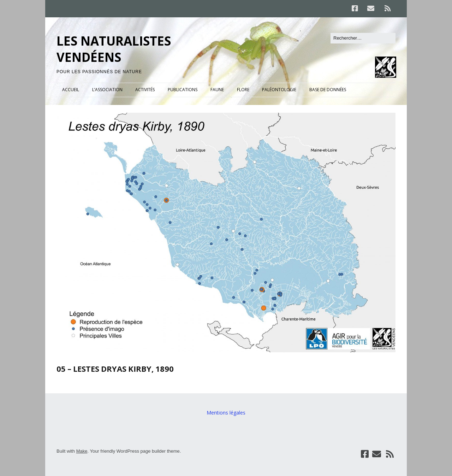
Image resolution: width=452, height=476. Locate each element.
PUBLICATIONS (183, 90)
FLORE (243, 90)
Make (82, 451)
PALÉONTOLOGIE (279, 90)
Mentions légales (226, 413)
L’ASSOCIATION (107, 90)
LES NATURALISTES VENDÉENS (114, 49)
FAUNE (217, 90)
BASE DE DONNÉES (328, 90)
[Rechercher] (363, 38)
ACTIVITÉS (145, 90)
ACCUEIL (71, 90)
